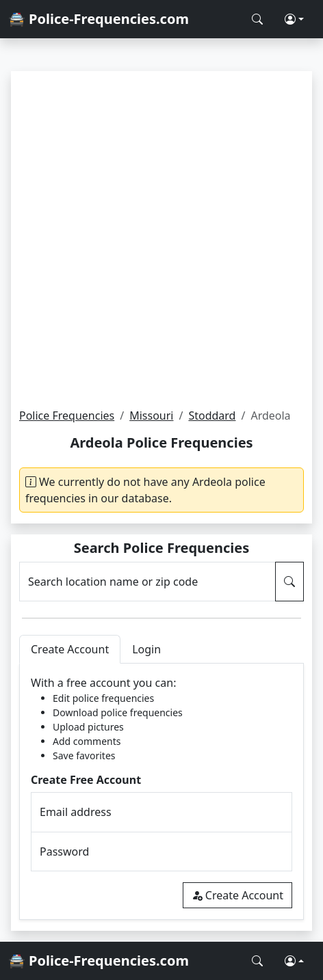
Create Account (237, 895)
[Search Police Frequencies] (257, 19)
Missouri (151, 416)
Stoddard (212, 416)
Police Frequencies (67, 416)
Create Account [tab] (70, 649)
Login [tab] (146, 649)
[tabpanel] (161, 792)
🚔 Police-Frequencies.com (99, 19)
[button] (294, 19)
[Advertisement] (161, 239)
